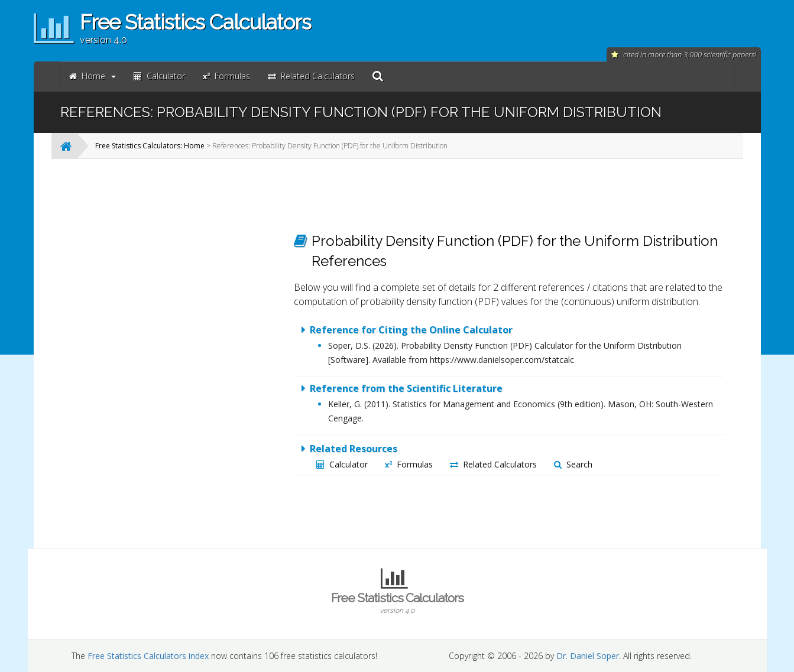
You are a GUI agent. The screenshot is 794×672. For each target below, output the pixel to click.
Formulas (409, 464)
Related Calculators (493, 464)
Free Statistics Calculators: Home (150, 146)
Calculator (342, 464)
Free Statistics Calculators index (148, 656)
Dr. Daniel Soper (588, 656)
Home (93, 76)
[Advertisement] (187, 345)
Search (573, 464)
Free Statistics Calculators (397, 603)
